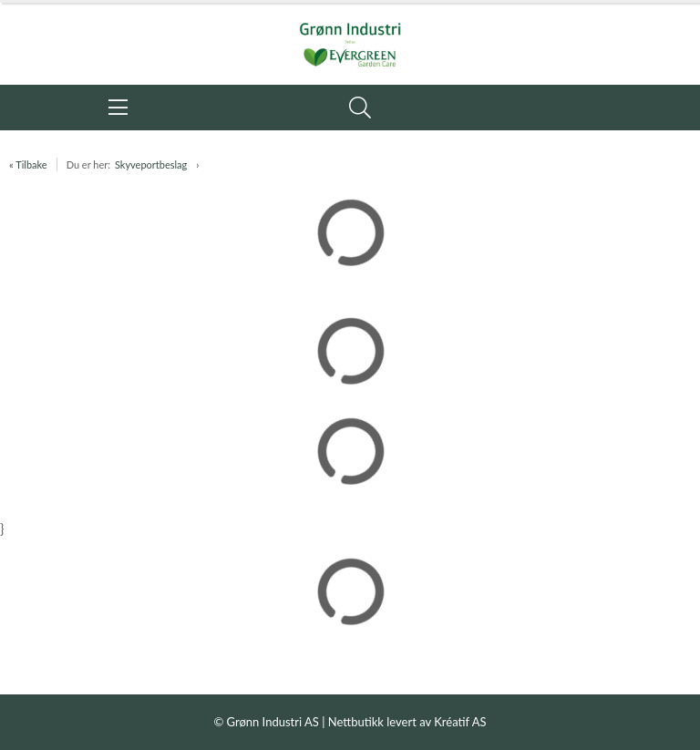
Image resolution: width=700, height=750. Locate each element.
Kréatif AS (460, 722)
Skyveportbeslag (151, 164)
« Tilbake (28, 164)
